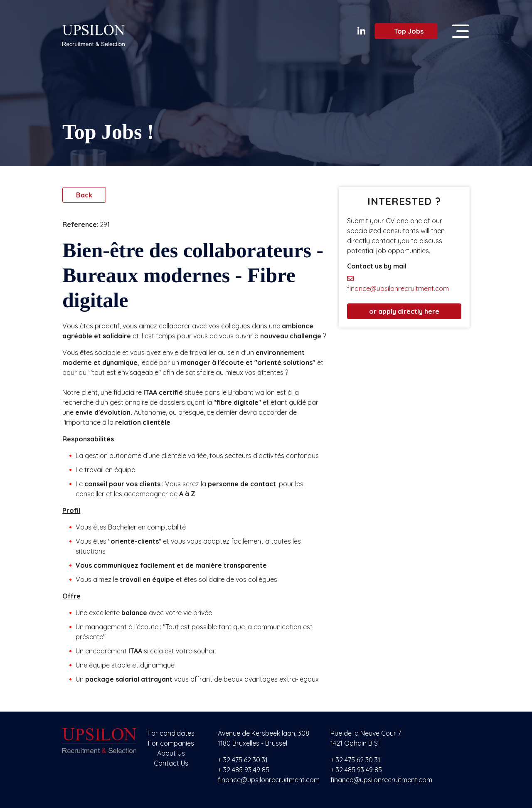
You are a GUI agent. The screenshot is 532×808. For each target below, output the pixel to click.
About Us (171, 753)
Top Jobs (404, 31)
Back (84, 195)
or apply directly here (404, 311)
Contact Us (171, 763)
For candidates (171, 733)
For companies (171, 743)
